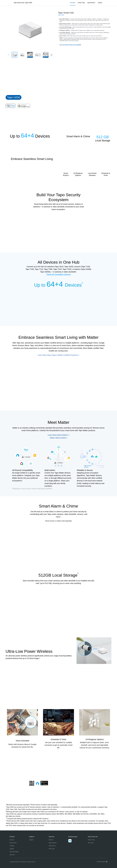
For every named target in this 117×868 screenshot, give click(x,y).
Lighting (12, 849)
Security (12, 840)
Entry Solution (13, 843)
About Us (51, 840)
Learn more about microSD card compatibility (70, 45)
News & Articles (53, 843)
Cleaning (12, 846)
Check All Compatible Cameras (58, 274)
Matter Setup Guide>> (58, 438)
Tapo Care (12, 855)
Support (31, 840)
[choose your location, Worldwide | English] (102, 862)
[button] (51, 55)
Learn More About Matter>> (58, 435)
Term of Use (52, 849)
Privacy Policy (52, 846)
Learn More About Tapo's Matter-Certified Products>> (59, 355)
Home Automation (14, 852)
